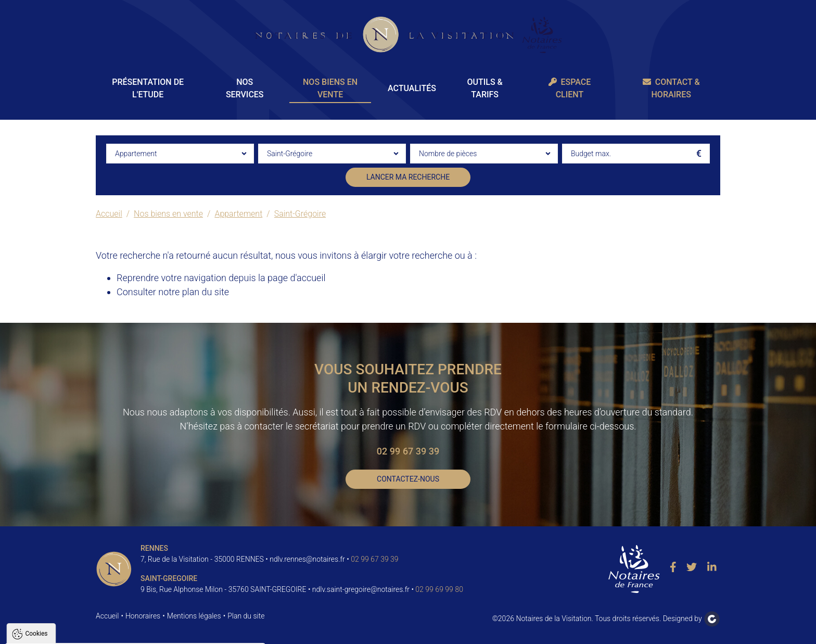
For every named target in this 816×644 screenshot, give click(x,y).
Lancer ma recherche (408, 177)
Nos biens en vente (330, 88)
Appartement (238, 214)
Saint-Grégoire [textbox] (290, 154)
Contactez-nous (408, 479)
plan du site (206, 292)
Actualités (412, 88)
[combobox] (180, 154)
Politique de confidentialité (59, 606)
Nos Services (245, 88)
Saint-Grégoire (300, 214)
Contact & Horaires (671, 88)
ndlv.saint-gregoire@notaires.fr (361, 589)
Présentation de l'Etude (148, 88)
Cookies (36, 507)
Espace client (570, 88)
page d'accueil (296, 278)
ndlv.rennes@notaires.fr (307, 559)
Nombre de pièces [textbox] (448, 154)
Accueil (109, 214)
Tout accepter (74, 632)
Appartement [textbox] (136, 154)
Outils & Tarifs (484, 88)
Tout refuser (139, 632)
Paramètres (200, 632)
